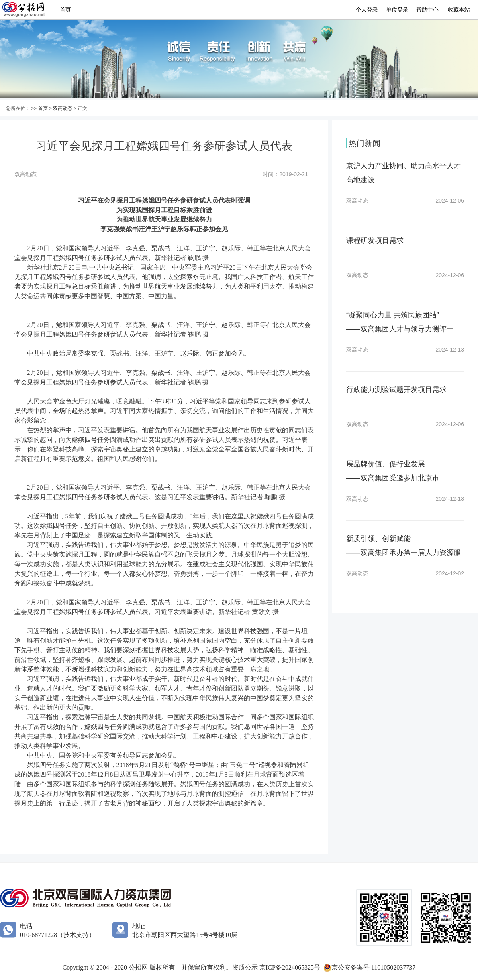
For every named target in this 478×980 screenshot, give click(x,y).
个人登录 (367, 10)
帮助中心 (427, 10)
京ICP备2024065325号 (290, 967)
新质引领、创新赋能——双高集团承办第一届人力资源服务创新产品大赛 (404, 553)
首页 (65, 10)
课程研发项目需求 (375, 240)
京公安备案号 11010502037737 (373, 967)
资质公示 (246, 967)
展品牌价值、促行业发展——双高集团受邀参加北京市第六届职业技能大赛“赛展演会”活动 (402, 478)
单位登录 (397, 10)
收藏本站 (459, 10)
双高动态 (63, 108)
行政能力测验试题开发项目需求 (396, 390)
